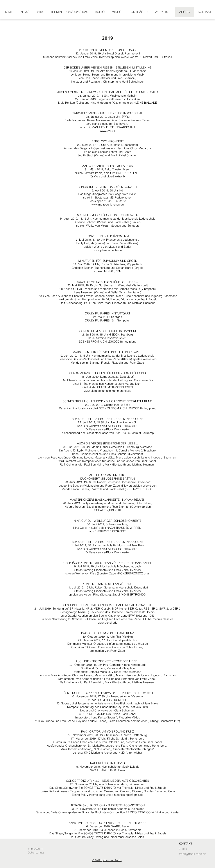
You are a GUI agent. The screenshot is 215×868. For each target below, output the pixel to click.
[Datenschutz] (36, 853)
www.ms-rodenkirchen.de (108, 204)
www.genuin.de (108, 623)
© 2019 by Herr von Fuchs (107, 860)
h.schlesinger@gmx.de (129, 795)
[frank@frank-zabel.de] (193, 854)
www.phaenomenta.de (108, 250)
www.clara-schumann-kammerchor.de (107, 391)
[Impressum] (35, 849)
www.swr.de (107, 131)
